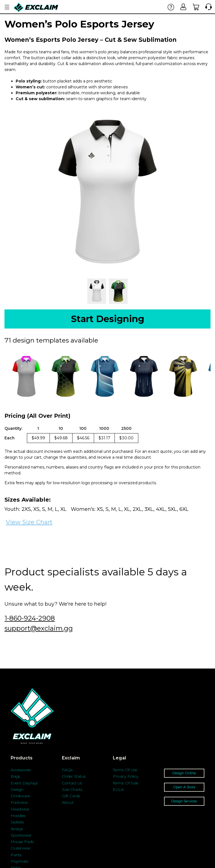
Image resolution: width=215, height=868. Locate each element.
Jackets (17, 822)
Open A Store (184, 787)
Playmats (19, 861)
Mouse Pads (22, 842)
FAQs (67, 770)
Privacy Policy (126, 776)
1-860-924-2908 (30, 618)
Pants (16, 855)
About (68, 802)
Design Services (184, 801)
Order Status (74, 776)
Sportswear (21, 835)
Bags (15, 776)
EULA (118, 789)
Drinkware (20, 796)
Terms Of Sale (126, 783)
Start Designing (108, 319)
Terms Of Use (125, 770)
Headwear (20, 809)
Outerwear (21, 848)
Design (17, 789)
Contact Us (72, 783)
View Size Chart (29, 522)
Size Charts (72, 789)
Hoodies (18, 816)
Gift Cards (71, 796)
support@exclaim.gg (39, 628)
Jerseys (17, 829)
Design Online (184, 773)
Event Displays (24, 783)
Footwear (19, 802)
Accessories (21, 770)
